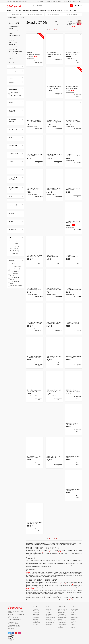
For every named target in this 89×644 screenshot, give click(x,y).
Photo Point (16, 608)
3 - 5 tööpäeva (15, 271)
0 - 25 (14, 241)
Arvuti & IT (26, 10)
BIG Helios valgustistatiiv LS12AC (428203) (35, 391)
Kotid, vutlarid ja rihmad (15, 35)
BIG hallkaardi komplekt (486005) (73, 457)
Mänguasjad (68, 10)
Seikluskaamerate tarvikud (15, 51)
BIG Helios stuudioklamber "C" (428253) (72, 256)
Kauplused (54, 1)
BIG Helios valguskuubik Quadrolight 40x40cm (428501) (54, 323)
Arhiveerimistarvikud (14, 26)
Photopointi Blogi (75, 609)
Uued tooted (49, 626)
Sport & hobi (59, 10)
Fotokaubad (18, 10)
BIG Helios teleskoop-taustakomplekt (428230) (54, 289)
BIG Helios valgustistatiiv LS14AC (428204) (54, 391)
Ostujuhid (73, 624)
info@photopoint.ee (16, 619)
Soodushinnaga (16, 93)
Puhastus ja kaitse (13, 47)
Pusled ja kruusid (62, 616)
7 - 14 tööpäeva (15, 282)
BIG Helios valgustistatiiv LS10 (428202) (73, 357)
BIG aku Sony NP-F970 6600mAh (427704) (53, 457)
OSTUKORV (77, 6)
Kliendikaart (48, 616)
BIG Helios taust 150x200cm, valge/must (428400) (34, 289)
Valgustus (11, 58)
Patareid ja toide (13, 45)
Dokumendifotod (62, 623)
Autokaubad (36, 618)
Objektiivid (11, 40)
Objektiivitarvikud (13, 42)
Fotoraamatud (61, 611)
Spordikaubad (36, 623)
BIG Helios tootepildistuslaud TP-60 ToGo (73, 289)
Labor (10, 38)
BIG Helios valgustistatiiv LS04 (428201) (54, 357)
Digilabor (60, 619)
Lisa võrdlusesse (39, 62)
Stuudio (11, 56)
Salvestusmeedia (13, 49)
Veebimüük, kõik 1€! (50, 621)
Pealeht (9, 17)
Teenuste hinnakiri (62, 609)
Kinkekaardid (12, 33)
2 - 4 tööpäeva (15, 269)
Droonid (35, 626)
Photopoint (15, 6)
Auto (74, 10)
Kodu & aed (43, 10)
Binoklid (11, 29)
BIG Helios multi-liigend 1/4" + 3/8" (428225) (54, 87)
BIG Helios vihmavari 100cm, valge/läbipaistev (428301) (73, 391)
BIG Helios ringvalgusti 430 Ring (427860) (34, 189)
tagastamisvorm (31, 588)
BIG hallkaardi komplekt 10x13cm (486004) (34, 523)
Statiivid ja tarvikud (13, 54)
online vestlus (74, 26)
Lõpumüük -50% (16, 95)
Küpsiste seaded (75, 618)
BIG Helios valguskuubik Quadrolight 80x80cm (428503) (34, 357)
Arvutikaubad (36, 613)
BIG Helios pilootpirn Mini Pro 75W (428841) (73, 87)
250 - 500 (14, 248)
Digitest (72, 613)
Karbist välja (74, 611)
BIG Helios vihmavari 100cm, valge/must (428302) (72, 424)
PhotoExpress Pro (62, 621)
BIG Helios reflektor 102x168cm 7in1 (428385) (54, 121)
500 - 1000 (14, 251)
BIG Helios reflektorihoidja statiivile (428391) (73, 155)
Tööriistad (35, 619)
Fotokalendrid (61, 613)
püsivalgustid (42, 552)
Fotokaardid (61, 614)
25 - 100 (14, 243)
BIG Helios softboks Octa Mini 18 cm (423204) (35, 256)
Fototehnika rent (62, 624)
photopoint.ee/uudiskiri (75, 599)
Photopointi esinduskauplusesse (68, 584)
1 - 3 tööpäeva (16, 266)
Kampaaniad (40, 1)
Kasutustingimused (50, 623)
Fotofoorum (73, 614)
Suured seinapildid (63, 618)
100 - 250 (14, 246)
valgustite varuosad (51, 552)
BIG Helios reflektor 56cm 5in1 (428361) (54, 155)
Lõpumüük (48, 619)
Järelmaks (29, 572)
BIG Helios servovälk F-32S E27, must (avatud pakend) (73, 222)
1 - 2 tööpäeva (15, 264)
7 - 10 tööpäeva (15, 278)
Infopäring (48, 611)
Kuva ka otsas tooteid (16, 286)
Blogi (59, 1)
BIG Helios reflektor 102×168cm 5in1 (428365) (73, 121)
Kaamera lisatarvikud (14, 31)
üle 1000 (14, 253)
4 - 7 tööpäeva (14, 275)
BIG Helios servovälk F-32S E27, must (73, 189)
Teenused (47, 1)
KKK (72, 623)
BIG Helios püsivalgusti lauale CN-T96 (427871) (34, 121)
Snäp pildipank (74, 621)
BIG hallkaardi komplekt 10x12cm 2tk (73, 490)
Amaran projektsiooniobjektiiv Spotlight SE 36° (34, 53)
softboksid (60, 552)
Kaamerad (10, 10)
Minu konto (67, 1)
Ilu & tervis (51, 10)
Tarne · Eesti (77, 1)
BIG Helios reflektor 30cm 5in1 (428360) (35, 155)
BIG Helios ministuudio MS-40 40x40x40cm (73, 53)
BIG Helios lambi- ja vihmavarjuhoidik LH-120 (54, 53)
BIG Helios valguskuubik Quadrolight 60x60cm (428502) (73, 323)
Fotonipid (73, 619)
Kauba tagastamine (50, 618)
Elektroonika (34, 10)
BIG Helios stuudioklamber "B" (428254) (52, 256)
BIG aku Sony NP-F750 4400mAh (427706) (34, 457)
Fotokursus (73, 616)
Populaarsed (49, 624)
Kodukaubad (36, 616)
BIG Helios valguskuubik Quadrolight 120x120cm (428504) (34, 323)
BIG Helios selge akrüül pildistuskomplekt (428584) (53, 189)
